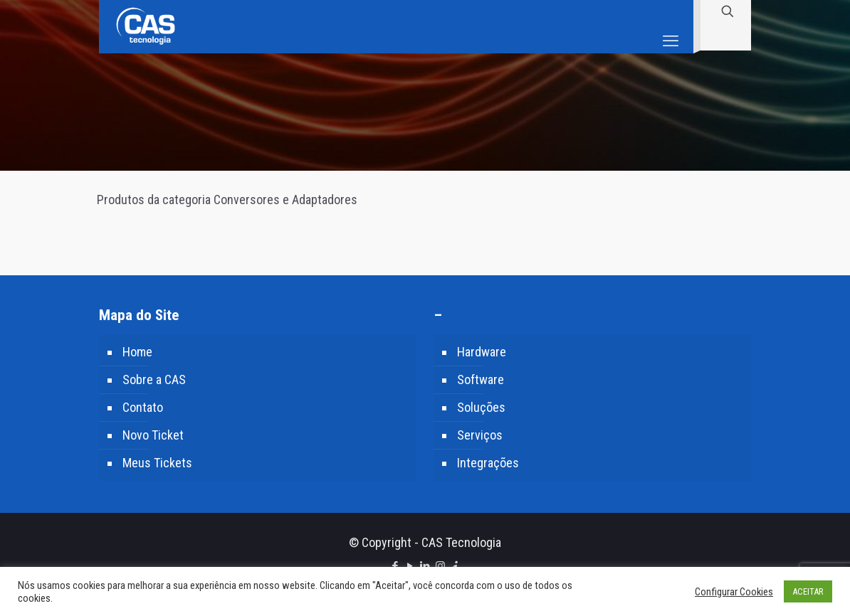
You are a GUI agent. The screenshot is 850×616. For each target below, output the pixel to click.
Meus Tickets (157, 463)
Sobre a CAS (154, 379)
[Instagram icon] (440, 566)
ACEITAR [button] (808, 591)
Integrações (488, 463)
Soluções (481, 407)
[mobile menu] (671, 27)
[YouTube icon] (410, 566)
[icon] (455, 566)
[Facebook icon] (395, 566)
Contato (143, 407)
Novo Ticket (153, 435)
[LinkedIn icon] (425, 566)
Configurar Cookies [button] (734, 592)
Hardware (482, 352)
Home (137, 352)
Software (481, 379)
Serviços (480, 435)
